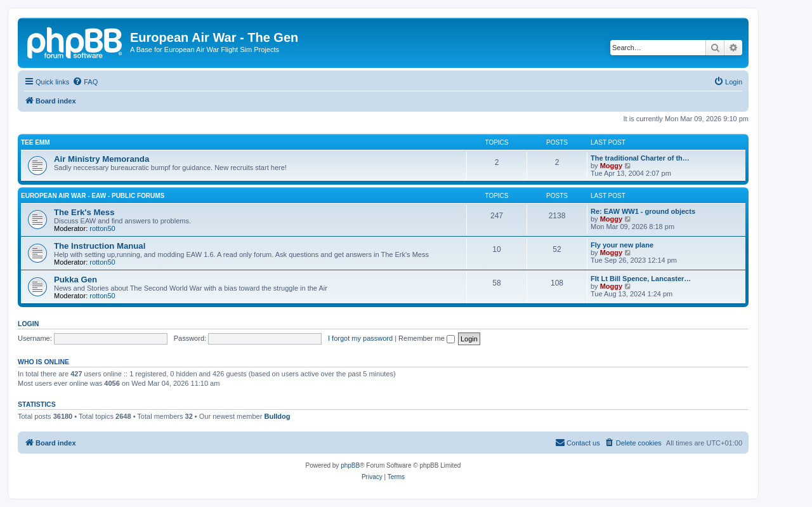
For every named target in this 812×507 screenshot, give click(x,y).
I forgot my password (360, 338)
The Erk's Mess (84, 212)
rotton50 (102, 228)
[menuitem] (85, 82)
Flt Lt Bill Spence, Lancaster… (641, 279)
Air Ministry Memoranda (101, 159)
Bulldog (277, 416)
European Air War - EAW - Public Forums (93, 196)
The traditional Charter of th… (640, 158)
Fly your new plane (622, 245)
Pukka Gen (75, 280)
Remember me (427, 338)
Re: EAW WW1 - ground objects (643, 211)
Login (28, 324)
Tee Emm (36, 142)
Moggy (611, 166)
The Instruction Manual (100, 246)
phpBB (350, 465)
